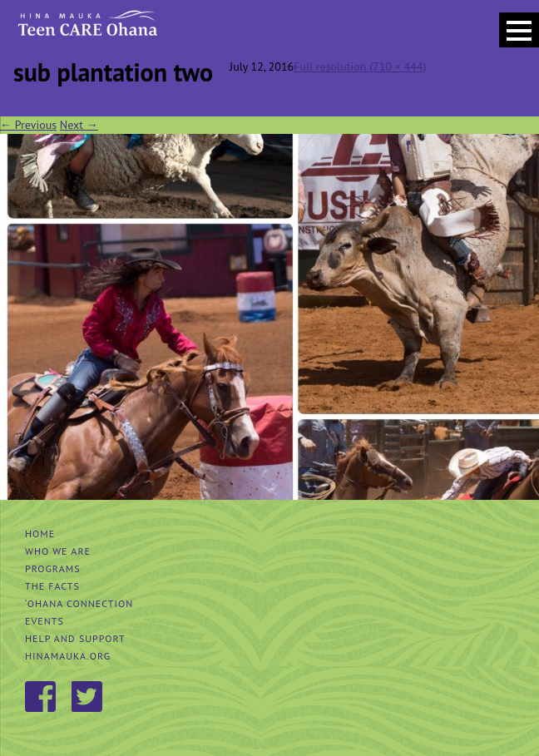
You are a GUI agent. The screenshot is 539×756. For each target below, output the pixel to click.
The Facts (52, 586)
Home (40, 534)
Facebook (42, 698)
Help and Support (75, 638)
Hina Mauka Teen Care (86, 29)
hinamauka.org (68, 656)
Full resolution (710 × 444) (360, 67)
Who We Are (58, 551)
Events (45, 621)
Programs (53, 568)
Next (79, 125)
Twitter (88, 698)
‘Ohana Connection (79, 603)
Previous (28, 125)
